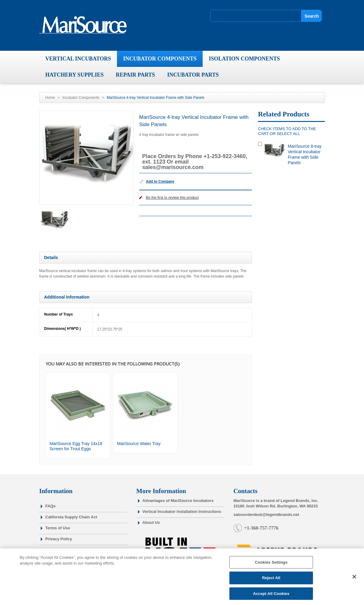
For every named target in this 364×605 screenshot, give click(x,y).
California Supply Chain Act (71, 517)
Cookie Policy (58, 550)
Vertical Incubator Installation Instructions (182, 512)
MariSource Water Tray (139, 444)
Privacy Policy (59, 539)
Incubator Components (81, 98)
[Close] (354, 579)
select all (288, 134)
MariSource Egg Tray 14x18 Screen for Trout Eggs (76, 446)
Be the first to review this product (172, 198)
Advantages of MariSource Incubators (178, 501)
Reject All (271, 580)
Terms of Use (58, 528)
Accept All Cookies (271, 596)
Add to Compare (160, 181)
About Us (151, 522)
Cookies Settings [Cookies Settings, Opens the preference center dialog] (271, 564)
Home (50, 98)
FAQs (50, 506)
